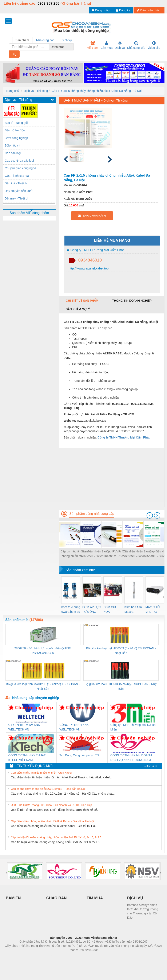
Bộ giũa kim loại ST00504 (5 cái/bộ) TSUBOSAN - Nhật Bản (121, 686)
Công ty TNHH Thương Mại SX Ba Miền (133, 727)
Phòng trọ (57, 956)
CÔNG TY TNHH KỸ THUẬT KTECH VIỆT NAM (27, 758)
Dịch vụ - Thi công (36, 91)
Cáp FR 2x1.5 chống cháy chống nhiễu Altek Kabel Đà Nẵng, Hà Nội (97, 91)
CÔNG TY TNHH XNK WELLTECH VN (74, 727)
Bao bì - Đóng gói (16, 123)
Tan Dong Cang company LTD (79, 755)
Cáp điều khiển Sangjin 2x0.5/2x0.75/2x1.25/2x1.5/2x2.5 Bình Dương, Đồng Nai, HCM (96, 554)
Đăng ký (123, 10)
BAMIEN (13, 898)
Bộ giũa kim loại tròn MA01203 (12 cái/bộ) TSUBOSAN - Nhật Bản (43, 686)
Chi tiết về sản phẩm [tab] (82, 301)
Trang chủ (13, 91)
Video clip (154, 45)
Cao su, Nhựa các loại (19, 161)
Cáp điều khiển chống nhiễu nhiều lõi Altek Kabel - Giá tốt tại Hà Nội (52, 821)
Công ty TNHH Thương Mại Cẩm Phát (95, 250)
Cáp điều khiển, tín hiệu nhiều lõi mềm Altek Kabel (41, 773)
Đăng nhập (101, 10)
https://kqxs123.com (104, 956)
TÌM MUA (95, 898)
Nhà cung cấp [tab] (45, 40)
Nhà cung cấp (136, 45)
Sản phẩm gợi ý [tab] (78, 309)
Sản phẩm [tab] (22, 40)
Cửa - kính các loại (17, 176)
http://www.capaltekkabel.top (88, 268)
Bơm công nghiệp (16, 138)
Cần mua (107, 45)
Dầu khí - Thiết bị (16, 183)
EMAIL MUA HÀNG (92, 216)
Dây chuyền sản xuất (19, 191)
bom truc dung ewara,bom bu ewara (71, 610)
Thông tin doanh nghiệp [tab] (132, 301)
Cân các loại (13, 153)
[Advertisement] (112, 477)
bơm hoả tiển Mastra (133, 609)
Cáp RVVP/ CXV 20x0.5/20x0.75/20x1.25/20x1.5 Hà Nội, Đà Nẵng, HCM (117, 554)
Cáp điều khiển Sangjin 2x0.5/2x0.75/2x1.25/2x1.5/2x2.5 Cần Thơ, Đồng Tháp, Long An (138, 554)
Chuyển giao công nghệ (20, 168)
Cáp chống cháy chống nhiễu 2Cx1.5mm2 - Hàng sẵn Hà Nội (48, 789)
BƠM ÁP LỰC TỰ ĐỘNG (92, 609)
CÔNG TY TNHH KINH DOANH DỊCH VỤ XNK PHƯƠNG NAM (131, 758)
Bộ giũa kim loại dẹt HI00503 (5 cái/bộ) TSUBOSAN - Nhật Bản (121, 651)
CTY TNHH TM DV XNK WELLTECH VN (24, 727)
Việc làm (93, 45)
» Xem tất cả (151, 766)
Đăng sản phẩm (149, 10)
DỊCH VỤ (135, 898)
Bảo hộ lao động (16, 130)
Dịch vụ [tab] (67, 40)
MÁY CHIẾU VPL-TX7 (154, 609)
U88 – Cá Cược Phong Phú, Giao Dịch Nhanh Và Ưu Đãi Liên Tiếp (51, 805)
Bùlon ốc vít (13, 145)
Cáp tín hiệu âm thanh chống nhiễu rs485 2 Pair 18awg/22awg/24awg (75, 554)
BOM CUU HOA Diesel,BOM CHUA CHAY (112, 610)
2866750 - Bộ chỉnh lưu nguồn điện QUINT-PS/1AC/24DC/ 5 (43, 651)
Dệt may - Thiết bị (17, 198)
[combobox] (72, 47)
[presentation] (150, 515)
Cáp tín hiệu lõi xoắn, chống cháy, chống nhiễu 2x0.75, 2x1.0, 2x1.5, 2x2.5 (56, 837)
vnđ (81, 205)
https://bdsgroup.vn (78, 956)
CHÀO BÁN (57, 898)
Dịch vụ (120, 45)
